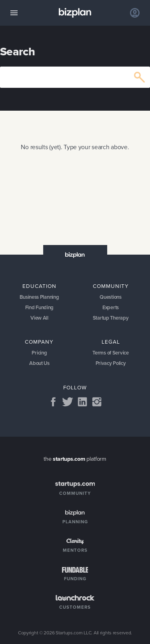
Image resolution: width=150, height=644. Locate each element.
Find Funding (40, 307)
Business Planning (39, 297)
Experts (111, 307)
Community (111, 286)
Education (39, 286)
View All (39, 318)
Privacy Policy (111, 363)
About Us (39, 363)
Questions (110, 297)
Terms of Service (110, 353)
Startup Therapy (111, 318)
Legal (111, 342)
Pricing (39, 353)
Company (39, 342)
